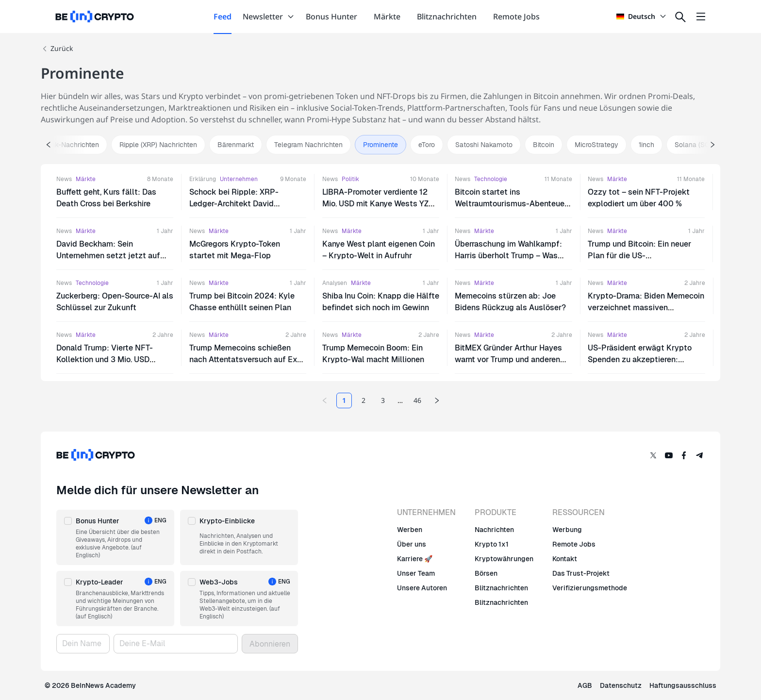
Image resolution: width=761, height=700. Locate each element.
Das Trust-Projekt (581, 573)
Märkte (86, 179)
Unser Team (416, 573)
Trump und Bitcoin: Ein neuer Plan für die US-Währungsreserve (639, 256)
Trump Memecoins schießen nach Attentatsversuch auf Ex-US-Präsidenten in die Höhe (245, 359)
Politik (350, 179)
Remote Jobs (574, 544)
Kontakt (565, 559)
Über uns (412, 544)
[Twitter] (653, 455)
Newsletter (269, 17)
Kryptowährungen (504, 559)
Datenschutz (621, 685)
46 (417, 400)
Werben (410, 530)
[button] (115, 537)
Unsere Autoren (422, 588)
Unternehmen (239, 179)
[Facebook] (684, 455)
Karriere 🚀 (415, 559)
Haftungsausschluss (683, 685)
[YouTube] (669, 455)
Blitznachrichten (501, 588)
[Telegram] (700, 455)
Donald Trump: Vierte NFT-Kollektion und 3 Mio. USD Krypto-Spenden (105, 359)
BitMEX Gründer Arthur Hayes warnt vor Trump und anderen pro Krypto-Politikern (508, 359)
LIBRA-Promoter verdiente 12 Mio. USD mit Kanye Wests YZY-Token (380, 204)
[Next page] (437, 400)
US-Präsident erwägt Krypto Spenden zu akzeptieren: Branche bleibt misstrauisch (640, 359)
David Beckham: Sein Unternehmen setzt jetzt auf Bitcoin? (108, 256)
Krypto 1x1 (492, 544)
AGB (585, 685)
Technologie (491, 179)
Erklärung (203, 179)
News (64, 179)
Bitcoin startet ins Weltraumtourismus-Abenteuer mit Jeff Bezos (511, 204)
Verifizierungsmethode (590, 588)
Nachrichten (494, 530)
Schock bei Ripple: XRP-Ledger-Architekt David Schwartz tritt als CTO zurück (243, 204)
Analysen (335, 283)
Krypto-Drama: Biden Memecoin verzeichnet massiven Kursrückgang (646, 308)
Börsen (486, 573)
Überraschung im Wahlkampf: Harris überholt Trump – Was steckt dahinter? (508, 256)
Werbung (567, 530)
